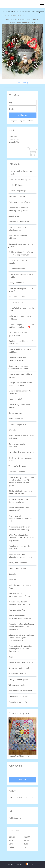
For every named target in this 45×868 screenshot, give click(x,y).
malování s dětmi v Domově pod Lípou (20, 317)
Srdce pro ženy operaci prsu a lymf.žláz (21, 290)
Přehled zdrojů (15, 818)
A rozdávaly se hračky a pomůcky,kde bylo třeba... (19, 209)
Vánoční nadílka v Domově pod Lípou (20, 351)
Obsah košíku (14, 142)
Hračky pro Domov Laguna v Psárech (20, 459)
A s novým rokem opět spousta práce (18, 334)
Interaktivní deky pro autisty (20, 691)
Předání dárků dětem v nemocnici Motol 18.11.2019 (21, 603)
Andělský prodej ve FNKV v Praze (20, 587)
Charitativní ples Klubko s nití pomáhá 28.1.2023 (21, 342)
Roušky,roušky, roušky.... (19, 568)
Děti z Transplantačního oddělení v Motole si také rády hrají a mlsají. (21, 538)
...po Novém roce (16, 302)
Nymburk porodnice (17, 196)
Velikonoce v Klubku (17, 297)
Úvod (3, 12)
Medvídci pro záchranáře (19, 222)
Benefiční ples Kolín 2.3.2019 (21, 662)
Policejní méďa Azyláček (18, 679)
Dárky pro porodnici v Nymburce (18, 445)
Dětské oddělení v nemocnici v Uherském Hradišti (21, 492)
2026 (26, 798)
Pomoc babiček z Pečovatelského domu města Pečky (20, 518)
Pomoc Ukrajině (15, 399)
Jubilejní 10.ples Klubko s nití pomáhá (20, 172)
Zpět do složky (22, 82)
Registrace (15, 121)
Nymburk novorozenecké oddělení (19, 237)
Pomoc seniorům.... (17, 419)
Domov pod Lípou (16, 413)
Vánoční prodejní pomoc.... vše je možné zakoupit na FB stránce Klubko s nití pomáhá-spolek (21, 481)
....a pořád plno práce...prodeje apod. (21, 309)
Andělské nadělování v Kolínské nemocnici (18, 359)
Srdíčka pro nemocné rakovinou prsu (17, 229)
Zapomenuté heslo (26, 121)
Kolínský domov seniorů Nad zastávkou (20, 392)
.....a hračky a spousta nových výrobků (21, 276)
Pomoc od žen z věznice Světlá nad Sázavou (21, 437)
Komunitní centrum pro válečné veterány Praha (18, 367)
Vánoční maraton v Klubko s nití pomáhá (32, 12)
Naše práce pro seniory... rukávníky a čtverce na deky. (20, 556)
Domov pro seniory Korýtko (20, 668)
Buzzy (11, 657)
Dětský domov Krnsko (18, 563)
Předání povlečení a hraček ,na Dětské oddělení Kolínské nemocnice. (21, 627)
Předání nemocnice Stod (19, 696)
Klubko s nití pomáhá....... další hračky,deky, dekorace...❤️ (21, 326)
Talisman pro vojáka (17, 685)
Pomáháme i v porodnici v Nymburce (19, 547)
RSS (34, 864)
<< (12, 798)
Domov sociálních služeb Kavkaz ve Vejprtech (19, 501)
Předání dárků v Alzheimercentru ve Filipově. (20, 595)
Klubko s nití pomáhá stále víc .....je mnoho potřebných (21, 253)
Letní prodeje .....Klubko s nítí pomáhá (21, 262)
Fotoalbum (12, 12)
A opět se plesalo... (16, 216)
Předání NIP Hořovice (17, 674)
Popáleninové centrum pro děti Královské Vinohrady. (20, 528)
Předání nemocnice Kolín (19, 702)
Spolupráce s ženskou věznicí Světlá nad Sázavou (21, 384)
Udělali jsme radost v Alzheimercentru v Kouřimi (20, 617)
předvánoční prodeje (17, 191)
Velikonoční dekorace (17, 466)
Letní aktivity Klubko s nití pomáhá (19, 406)
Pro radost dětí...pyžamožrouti (21, 452)
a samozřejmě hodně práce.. (20, 179)
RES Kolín (12, 430)
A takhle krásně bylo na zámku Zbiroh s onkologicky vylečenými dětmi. (21, 638)
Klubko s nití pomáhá (17, 424)
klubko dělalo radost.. (17, 185)
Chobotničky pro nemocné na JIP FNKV (21, 245)
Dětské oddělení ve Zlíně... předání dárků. (19, 509)
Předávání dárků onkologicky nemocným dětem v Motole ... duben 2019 (21, 649)
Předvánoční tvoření (17, 610)
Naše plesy (13, 574)
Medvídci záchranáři (17, 472)
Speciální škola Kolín (17, 269)
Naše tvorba (13, 580)
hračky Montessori (16, 283)
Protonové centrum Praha (19, 202)
